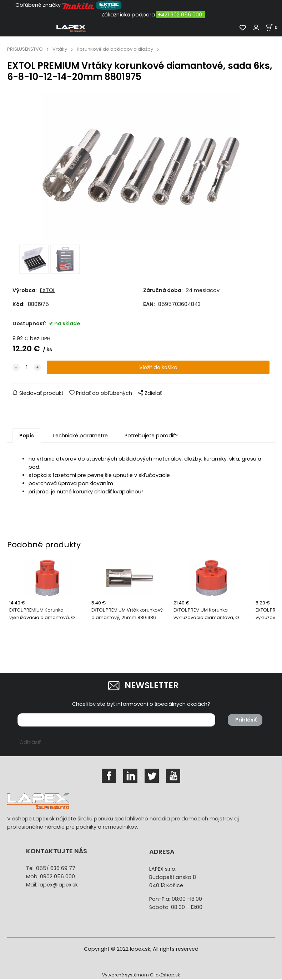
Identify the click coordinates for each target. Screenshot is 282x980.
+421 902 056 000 (180, 15)
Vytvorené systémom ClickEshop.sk (141, 976)
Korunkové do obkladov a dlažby (115, 49)
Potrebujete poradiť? (151, 437)
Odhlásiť (30, 743)
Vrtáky (60, 49)
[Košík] (274, 27)
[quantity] (27, 369)
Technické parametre (80, 437)
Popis (27, 437)
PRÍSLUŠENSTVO (25, 49)
